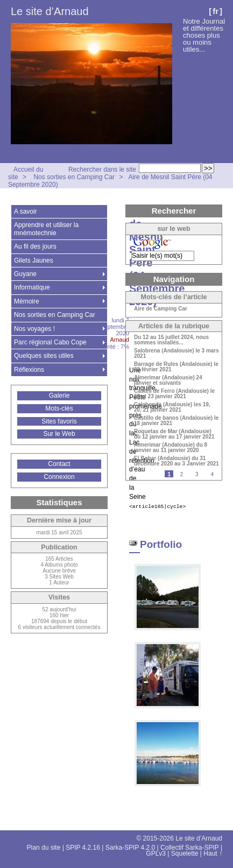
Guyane (25, 274)
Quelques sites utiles (44, 356)
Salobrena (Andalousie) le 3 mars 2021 (176, 354)
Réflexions (29, 370)
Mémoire (27, 301)
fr (216, 11)
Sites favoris (59, 421)
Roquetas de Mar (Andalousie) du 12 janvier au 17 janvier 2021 (174, 434)
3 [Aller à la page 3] (197, 474)
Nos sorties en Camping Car (74, 177)
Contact (59, 464)
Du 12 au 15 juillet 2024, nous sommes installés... (171, 340)
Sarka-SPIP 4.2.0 (130, 848)
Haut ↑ (213, 853)
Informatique (32, 287)
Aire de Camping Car (161, 309)
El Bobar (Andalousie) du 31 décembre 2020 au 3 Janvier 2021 (176, 461)
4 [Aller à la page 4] (212, 474)
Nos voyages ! (34, 329)
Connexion (59, 477)
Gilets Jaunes (34, 260)
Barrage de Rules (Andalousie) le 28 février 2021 (176, 367)
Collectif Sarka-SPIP (190, 848)
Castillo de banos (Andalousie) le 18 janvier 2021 (176, 421)
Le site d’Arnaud (50, 11)
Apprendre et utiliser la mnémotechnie (46, 229)
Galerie (59, 396)
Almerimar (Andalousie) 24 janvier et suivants (168, 380)
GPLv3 (156, 853)
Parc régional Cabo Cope (50, 342)
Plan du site (44, 848)
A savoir (26, 211)
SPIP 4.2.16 (83, 848)
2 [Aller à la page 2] (182, 474)
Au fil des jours (35, 246)
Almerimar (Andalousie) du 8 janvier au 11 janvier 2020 (171, 448)
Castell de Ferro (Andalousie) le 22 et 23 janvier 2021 (174, 394)
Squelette (185, 853)
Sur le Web (59, 434)
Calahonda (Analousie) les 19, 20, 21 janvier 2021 (172, 407)
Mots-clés (59, 408)
